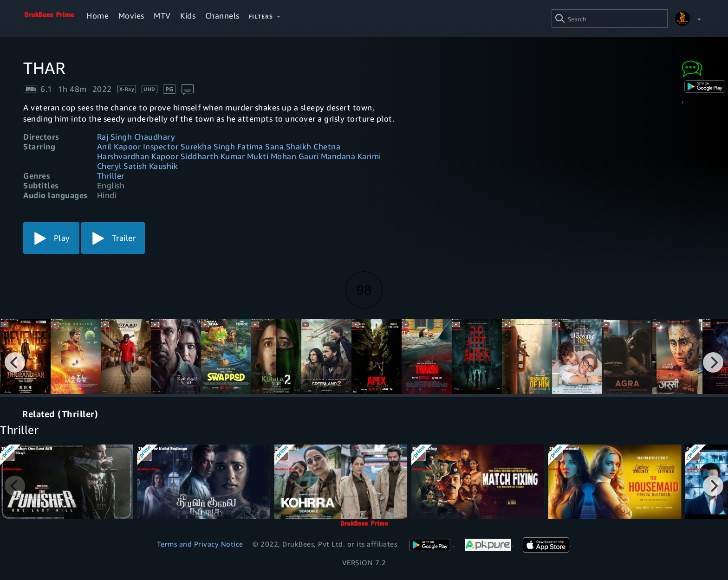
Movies (131, 16)
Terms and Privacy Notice (200, 544)
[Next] (713, 362)
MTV (162, 16)
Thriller (111, 176)
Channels (222, 16)
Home (97, 16)
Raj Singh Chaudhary (136, 137)
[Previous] (15, 362)
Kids (188, 16)
